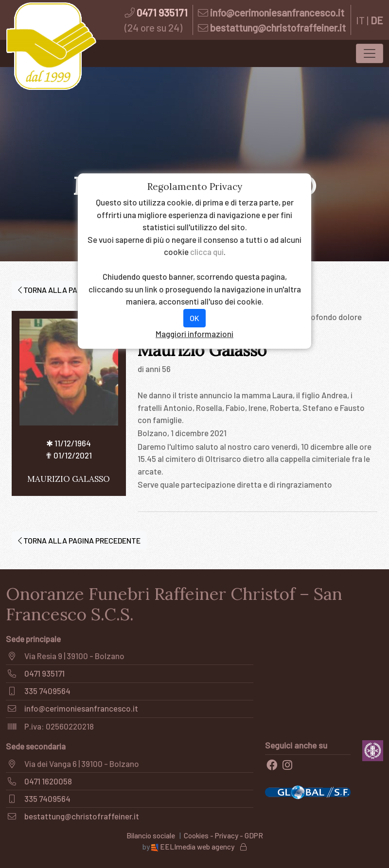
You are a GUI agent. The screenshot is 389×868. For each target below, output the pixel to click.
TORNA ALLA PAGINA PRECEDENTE (79, 540)
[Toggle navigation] (370, 53)
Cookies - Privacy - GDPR (223, 835)
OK (194, 318)
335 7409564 (47, 691)
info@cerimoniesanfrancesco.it (277, 12)
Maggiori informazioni (194, 334)
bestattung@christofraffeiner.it (278, 27)
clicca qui (207, 252)
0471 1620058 (48, 781)
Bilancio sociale (151, 835)
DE (377, 20)
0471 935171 (162, 12)
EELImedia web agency (194, 847)
